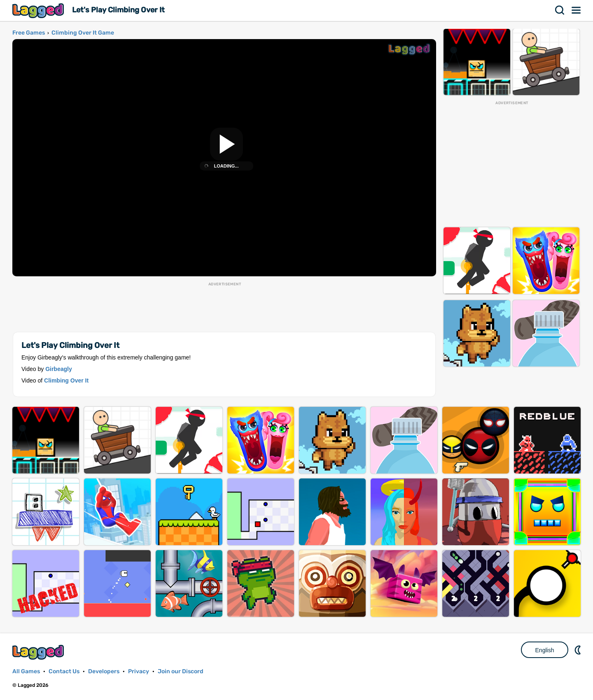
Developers (104, 671)
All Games (26, 671)
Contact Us (64, 671)
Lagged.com (39, 652)
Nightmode (579, 650)
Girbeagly (59, 369)
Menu (577, 10)
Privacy (139, 671)
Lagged (39, 10)
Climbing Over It (66, 380)
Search (560, 10)
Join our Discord (181, 671)
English (545, 650)
